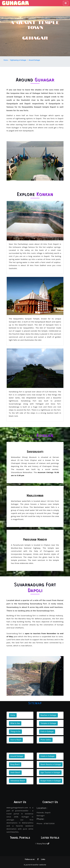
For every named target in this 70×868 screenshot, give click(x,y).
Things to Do (15, 732)
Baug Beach (15, 764)
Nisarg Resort (43, 844)
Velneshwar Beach (18, 781)
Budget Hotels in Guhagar (51, 781)
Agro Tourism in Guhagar (50, 772)
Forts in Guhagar (47, 732)
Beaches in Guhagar (48, 715)
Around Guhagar (34, 60)
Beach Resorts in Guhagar (51, 764)
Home (6, 60)
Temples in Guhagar (48, 723)
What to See (15, 723)
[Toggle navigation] (66, 3)
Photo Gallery (46, 740)
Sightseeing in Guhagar (18, 60)
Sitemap (35, 703)
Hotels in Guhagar (48, 756)
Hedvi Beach (15, 772)
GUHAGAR (15, 3)
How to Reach (16, 740)
